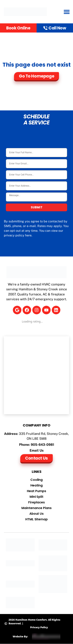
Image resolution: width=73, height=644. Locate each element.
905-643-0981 (42, 445)
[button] (67, 12)
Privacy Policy (39, 627)
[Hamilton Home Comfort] (36, 375)
